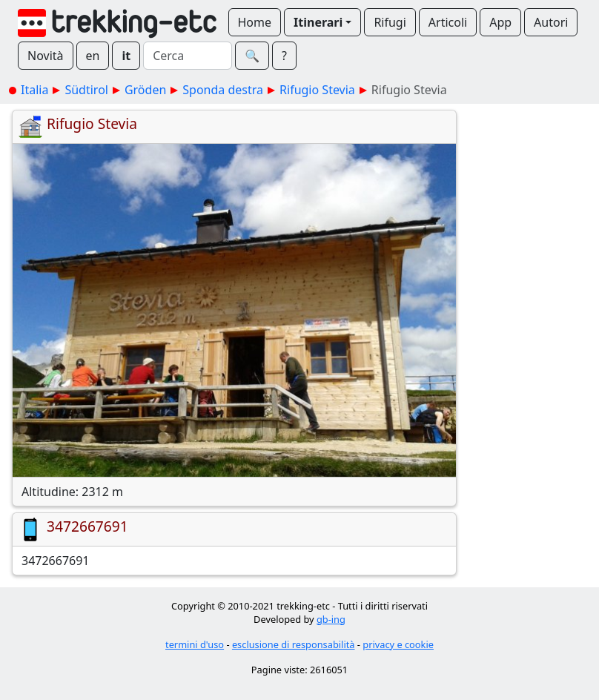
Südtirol (86, 90)
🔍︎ (252, 56)
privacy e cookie (398, 644)
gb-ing (331, 619)
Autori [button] (551, 22)
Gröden (145, 90)
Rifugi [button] (390, 22)
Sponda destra (223, 90)
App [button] (500, 22)
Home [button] (255, 22)
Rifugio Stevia (317, 90)
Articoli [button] (448, 22)
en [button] (93, 56)
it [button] (126, 56)
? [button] (284, 56)
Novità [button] (46, 56)
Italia (34, 90)
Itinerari (318, 22)
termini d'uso (195, 644)
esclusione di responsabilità (294, 644)
